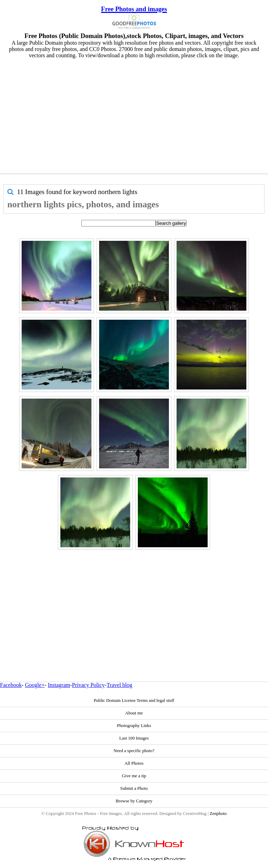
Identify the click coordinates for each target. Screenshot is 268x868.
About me (134, 713)
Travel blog (119, 685)
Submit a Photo (134, 788)
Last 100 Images (134, 738)
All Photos (134, 763)
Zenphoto (218, 814)
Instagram (59, 685)
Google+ (35, 685)
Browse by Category (134, 801)
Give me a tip (134, 776)
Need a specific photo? (134, 751)
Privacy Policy (88, 685)
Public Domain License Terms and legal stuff (134, 700)
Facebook (11, 685)
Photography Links (134, 726)
